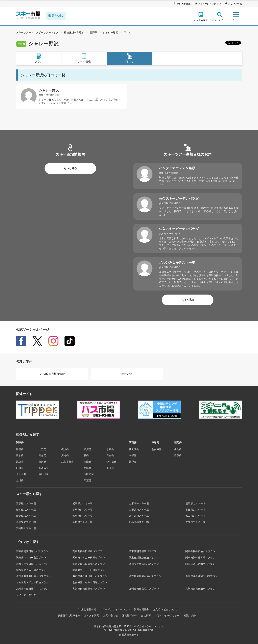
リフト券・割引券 (26, 595)
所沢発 (42, 462)
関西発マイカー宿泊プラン (31, 570)
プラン (39, 58)
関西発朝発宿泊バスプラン (200, 564)
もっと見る (70, 168)
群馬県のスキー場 (83, 510)
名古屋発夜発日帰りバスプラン (90, 576)
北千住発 (21, 474)
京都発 (133, 455)
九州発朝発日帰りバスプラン (32, 589)
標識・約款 (190, 616)
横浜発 (65, 449)
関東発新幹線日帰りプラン (200, 558)
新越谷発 (44, 468)
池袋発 (20, 462)
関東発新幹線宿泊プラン (143, 558)
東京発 (20, 455)
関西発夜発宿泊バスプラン (144, 564)
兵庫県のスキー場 (26, 522)
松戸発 (88, 449)
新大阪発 (134, 449)
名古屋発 (157, 449)
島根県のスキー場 (83, 522)
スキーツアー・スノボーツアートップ (37, 33)
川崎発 (65, 455)
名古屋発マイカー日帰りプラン (90, 582)
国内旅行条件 (129, 616)
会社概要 (146, 616)
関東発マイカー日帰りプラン (89, 558)
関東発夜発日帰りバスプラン (89, 551)
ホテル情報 (84, 58)
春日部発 (44, 474)
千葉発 (88, 480)
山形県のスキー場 (139, 503)
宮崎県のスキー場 (26, 528)
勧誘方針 (127, 374)
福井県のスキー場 (139, 516)
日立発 (110, 455)
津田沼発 (89, 474)
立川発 (20, 480)
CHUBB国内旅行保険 (52, 374)
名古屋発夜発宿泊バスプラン (202, 576)
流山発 (88, 462)
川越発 (42, 455)
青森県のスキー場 (26, 503)
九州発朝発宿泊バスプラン (144, 589)
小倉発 (178, 449)
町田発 (20, 468)
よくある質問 (92, 616)
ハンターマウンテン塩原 (177, 168)
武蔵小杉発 (68, 462)
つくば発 (111, 462)
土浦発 (110, 468)
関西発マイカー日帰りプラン (89, 570)
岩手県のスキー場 (83, 503)
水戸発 (110, 449)
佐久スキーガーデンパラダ (179, 199)
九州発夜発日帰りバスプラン (89, 589)
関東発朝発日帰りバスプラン (32, 551)
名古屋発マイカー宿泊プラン (32, 582)
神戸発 (133, 462)
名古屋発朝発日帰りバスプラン (33, 576)
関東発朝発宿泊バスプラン (144, 551)
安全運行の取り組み (69, 616)
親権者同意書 (141, 609)
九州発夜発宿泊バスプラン (200, 589)
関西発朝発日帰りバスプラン (32, 564)
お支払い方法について (165, 609)
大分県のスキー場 (195, 522)
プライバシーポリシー (167, 616)
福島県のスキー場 (195, 503)
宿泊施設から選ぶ (74, 33)
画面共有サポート (129, 635)
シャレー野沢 (110, 33)
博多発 (178, 455)
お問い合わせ (110, 616)
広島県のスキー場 (139, 522)
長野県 (93, 33)
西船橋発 (89, 468)
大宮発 (42, 449)
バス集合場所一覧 (86, 609)
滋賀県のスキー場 (195, 516)
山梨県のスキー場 (139, 510)
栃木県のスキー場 (26, 510)
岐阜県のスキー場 (83, 516)
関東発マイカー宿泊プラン (31, 558)
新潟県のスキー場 (26, 516)
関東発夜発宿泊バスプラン (200, 551)
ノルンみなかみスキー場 (177, 263)
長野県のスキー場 (195, 510)
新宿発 (20, 449)
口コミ (127, 33)
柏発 (86, 455)
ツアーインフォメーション (115, 609)
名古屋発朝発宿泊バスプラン (145, 576)
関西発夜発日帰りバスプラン (89, 564)
